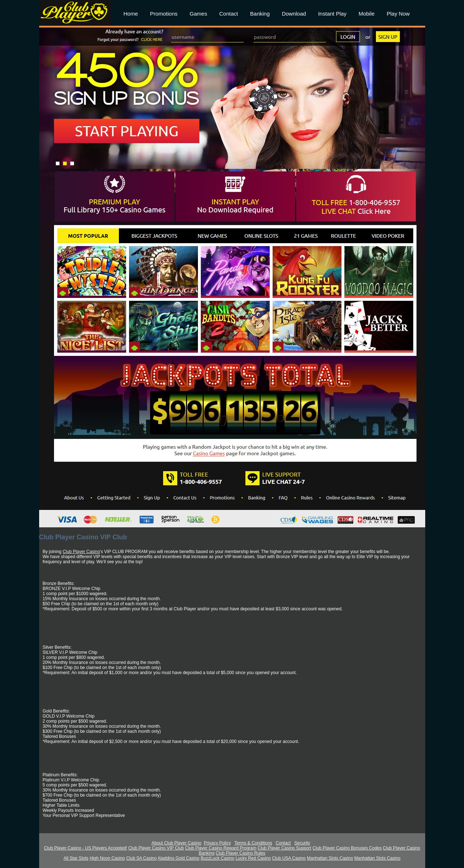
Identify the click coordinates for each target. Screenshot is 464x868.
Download (294, 14)
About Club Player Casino (176, 843)
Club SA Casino (141, 858)
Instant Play (332, 14)
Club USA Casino (289, 858)
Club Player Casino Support (285, 848)
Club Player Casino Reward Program (221, 848)
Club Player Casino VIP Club (156, 848)
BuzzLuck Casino (218, 858)
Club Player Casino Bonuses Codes (347, 848)
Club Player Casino (81, 552)
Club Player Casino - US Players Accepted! (85, 848)
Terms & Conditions (253, 843)
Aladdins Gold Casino (179, 858)
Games (198, 14)
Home (131, 14)
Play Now (398, 14)
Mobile (366, 14)
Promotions (164, 14)
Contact (229, 14)
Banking (260, 14)
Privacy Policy (217, 843)
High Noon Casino (107, 858)
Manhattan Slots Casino (330, 858)
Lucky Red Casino (253, 858)
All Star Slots (76, 858)
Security (302, 843)
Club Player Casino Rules (241, 853)
